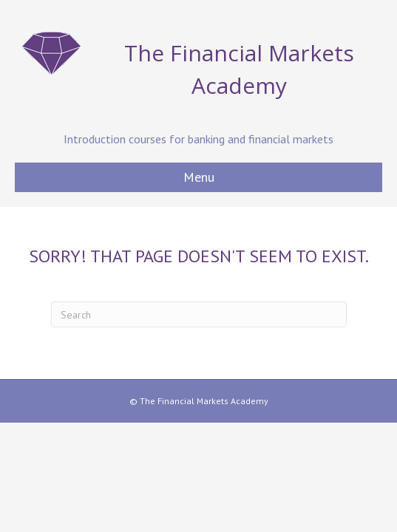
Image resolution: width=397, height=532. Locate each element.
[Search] (199, 314)
